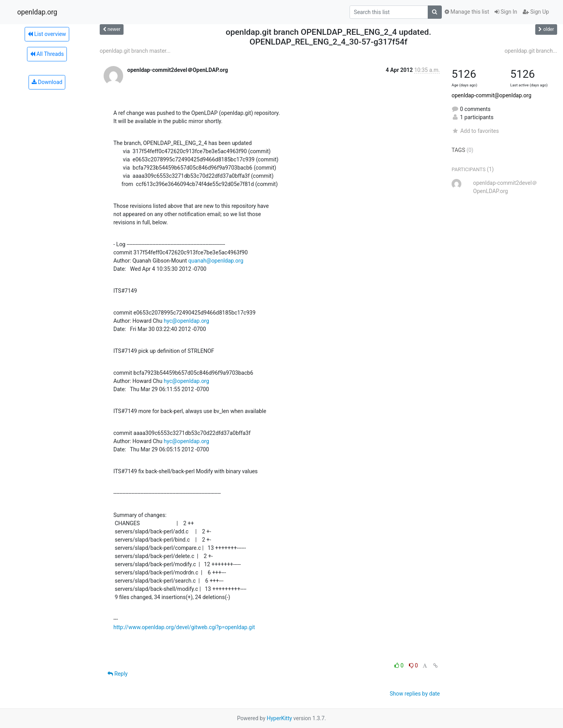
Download (47, 82)
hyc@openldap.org (186, 321)
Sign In (506, 12)
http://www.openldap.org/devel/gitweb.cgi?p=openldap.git (184, 627)
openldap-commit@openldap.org (491, 95)
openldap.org (37, 12)
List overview (47, 34)
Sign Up (536, 12)
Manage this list (467, 12)
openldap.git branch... (531, 51)
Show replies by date (415, 694)
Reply (117, 674)
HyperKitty (279, 718)
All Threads (47, 54)
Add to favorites (475, 131)
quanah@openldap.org (216, 261)
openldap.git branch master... (135, 51)
